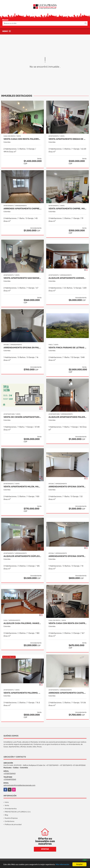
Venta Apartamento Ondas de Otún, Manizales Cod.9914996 (67, 139)
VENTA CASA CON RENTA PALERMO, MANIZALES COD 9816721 (22, 139)
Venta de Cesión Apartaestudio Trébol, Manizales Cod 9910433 (22, 417)
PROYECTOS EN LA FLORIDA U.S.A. (18, 812)
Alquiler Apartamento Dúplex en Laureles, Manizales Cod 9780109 (22, 556)
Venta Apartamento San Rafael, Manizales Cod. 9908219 (22, 278)
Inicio (7, 802)
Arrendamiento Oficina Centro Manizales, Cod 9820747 (67, 487)
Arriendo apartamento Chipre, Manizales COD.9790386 (22, 209)
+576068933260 (10, 779)
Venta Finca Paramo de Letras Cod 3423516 (67, 348)
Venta (7, 805)
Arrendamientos (11, 809)
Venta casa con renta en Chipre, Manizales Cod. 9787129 (67, 623)
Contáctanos (9, 821)
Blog (6, 815)
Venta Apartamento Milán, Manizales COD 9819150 (22, 487)
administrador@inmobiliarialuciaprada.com (19, 785)
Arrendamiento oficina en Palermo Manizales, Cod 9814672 (22, 348)
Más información (62, 865)
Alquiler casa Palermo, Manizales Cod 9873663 (22, 623)
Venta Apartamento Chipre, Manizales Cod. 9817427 (67, 209)
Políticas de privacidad (13, 825)
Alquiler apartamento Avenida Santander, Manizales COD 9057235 (67, 278)
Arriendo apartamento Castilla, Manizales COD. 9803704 (67, 693)
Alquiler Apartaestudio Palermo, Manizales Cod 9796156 (67, 417)
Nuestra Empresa (11, 818)
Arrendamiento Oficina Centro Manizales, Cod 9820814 (67, 556)
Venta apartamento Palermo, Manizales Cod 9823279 (22, 693)
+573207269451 (10, 774)
